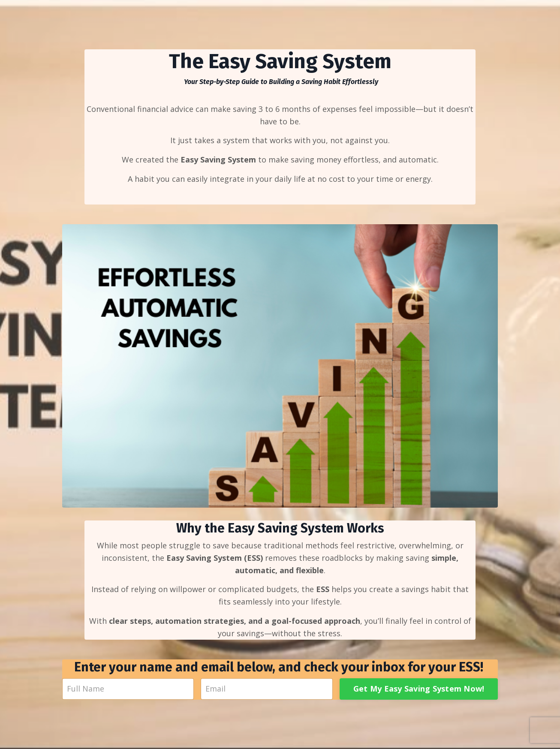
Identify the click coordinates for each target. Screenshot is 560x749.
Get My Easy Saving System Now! (419, 689)
